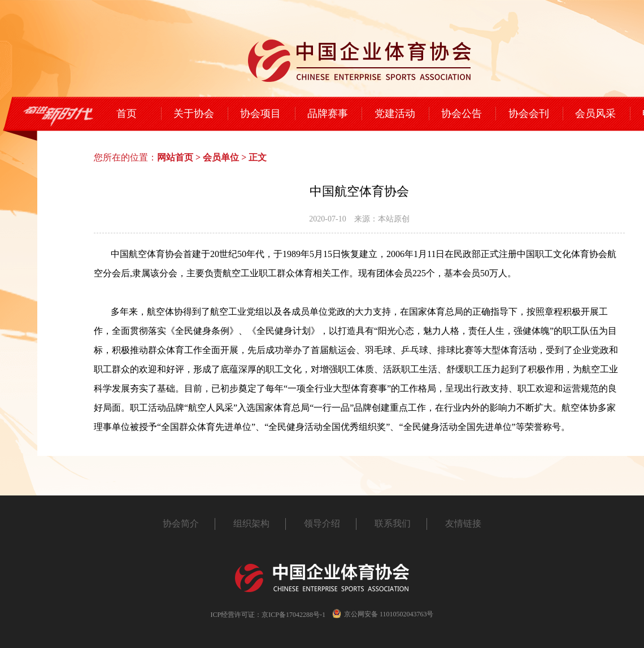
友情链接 (463, 523)
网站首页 (175, 157)
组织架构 (251, 523)
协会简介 (181, 523)
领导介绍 (322, 523)
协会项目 (260, 114)
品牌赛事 (328, 114)
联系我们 (393, 523)
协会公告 (462, 114)
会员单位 (221, 157)
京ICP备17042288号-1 (293, 615)
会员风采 (595, 114)
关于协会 (194, 114)
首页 (127, 114)
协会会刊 (529, 114)
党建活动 (395, 114)
